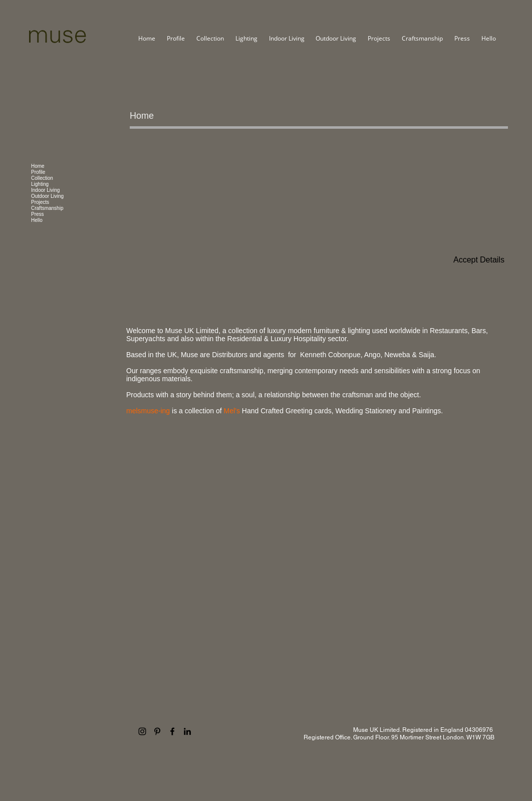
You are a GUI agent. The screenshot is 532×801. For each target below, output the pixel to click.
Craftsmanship (47, 208)
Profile (38, 172)
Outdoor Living (47, 196)
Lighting (40, 184)
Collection (42, 178)
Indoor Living (45, 190)
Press (38, 214)
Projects (40, 202)
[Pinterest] (157, 731)
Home (38, 166)
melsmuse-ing (149, 411)
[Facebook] (172, 731)
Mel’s (232, 411)
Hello (37, 220)
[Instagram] (142, 731)
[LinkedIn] (187, 731)
